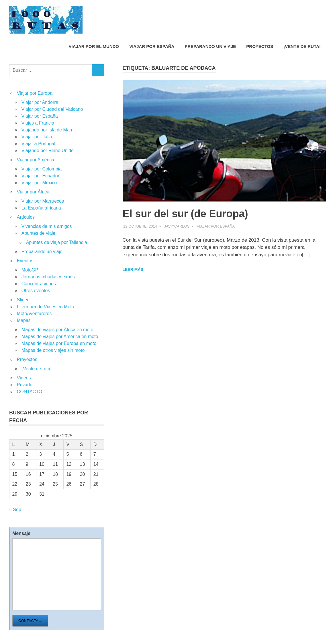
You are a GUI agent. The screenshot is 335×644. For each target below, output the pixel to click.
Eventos (25, 261)
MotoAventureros (34, 314)
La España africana (41, 208)
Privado (25, 385)
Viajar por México (39, 183)
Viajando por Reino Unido (48, 151)
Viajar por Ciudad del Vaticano (52, 109)
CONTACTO (30, 392)
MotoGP (30, 270)
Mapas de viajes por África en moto (57, 330)
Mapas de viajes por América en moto (60, 336)
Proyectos (260, 46)
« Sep (15, 510)
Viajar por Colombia (42, 169)
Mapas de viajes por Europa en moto (59, 343)
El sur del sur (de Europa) (185, 214)
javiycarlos (177, 226)
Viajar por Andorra (40, 102)
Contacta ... (30, 621)
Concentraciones (39, 284)
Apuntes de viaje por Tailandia (57, 242)
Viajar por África (33, 192)
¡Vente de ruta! (302, 46)
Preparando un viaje (210, 46)
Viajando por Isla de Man (47, 130)
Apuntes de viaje (38, 233)
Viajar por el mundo (94, 46)
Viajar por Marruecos (43, 201)
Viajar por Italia (37, 137)
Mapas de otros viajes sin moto (53, 350)
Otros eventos (36, 291)
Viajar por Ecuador (40, 176)
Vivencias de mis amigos (47, 226)
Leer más (133, 269)
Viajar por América (36, 160)
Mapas (24, 320)
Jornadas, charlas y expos (48, 277)
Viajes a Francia (38, 123)
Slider (23, 300)
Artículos (26, 217)
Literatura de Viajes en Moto (46, 307)
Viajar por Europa (35, 93)
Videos (24, 378)
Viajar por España (152, 46)
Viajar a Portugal (38, 144)
